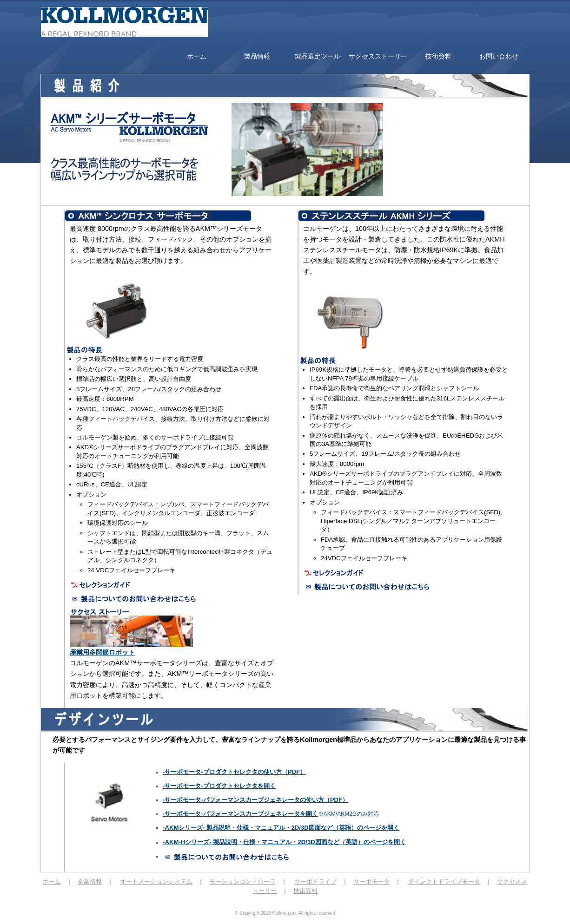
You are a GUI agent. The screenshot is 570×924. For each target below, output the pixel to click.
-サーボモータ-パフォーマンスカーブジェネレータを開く (240, 814)
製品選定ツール (318, 56)
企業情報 (90, 881)
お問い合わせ (499, 56)
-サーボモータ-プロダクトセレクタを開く (219, 786)
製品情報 (257, 56)
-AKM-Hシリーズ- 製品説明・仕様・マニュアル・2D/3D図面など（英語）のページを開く (284, 842)
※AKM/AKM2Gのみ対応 (348, 814)
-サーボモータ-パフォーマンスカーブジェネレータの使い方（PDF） (255, 800)
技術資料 (438, 56)
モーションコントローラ (242, 881)
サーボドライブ (315, 881)
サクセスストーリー (378, 56)
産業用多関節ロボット (102, 652)
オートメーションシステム (156, 881)
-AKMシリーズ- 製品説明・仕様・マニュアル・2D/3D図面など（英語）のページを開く (281, 828)
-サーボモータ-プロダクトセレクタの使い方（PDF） (234, 772)
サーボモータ (371, 881)
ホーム (197, 56)
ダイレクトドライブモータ (444, 881)
